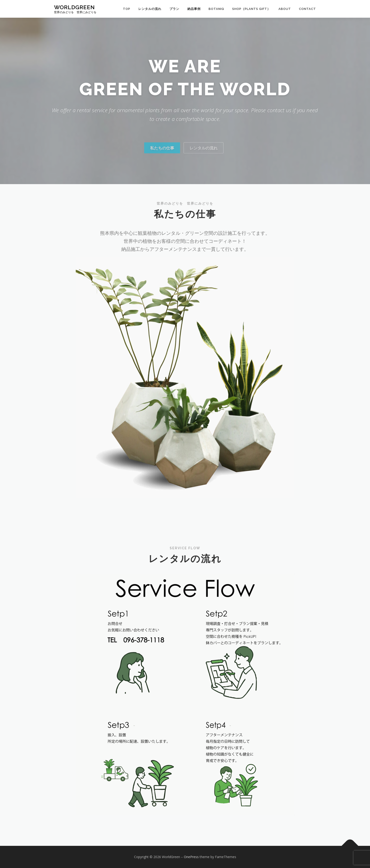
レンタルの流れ (150, 9)
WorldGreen (74, 7)
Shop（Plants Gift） (251, 9)
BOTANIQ (216, 9)
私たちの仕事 (162, 159)
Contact (307, 9)
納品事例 (194, 9)
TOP (127, 9)
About (285, 9)
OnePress (191, 857)
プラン (174, 9)
